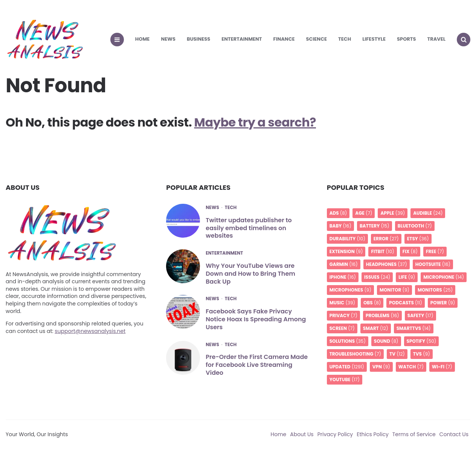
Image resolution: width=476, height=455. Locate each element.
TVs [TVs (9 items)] (422, 354)
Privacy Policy (335, 434)
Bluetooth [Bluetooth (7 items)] (415, 226)
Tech (345, 39)
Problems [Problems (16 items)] (382, 315)
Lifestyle (374, 39)
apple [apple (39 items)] (393, 213)
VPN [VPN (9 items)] (381, 367)
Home (143, 39)
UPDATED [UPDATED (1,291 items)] (347, 367)
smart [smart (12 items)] (376, 328)
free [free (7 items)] (435, 251)
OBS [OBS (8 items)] (372, 303)
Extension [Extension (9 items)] (346, 251)
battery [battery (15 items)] (375, 226)
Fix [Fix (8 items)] (410, 251)
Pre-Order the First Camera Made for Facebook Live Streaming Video (257, 365)
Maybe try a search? (255, 122)
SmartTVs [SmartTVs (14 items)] (414, 328)
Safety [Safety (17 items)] (420, 315)
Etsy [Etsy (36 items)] (418, 239)
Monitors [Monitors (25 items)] (435, 290)
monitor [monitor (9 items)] (394, 290)
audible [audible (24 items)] (428, 213)
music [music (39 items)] (342, 303)
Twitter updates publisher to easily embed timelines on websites (249, 228)
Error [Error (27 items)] (386, 239)
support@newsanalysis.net (90, 331)
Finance (284, 39)
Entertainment (242, 39)
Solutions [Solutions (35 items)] (348, 341)
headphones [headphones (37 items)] (387, 264)
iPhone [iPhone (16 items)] (343, 277)
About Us (302, 434)
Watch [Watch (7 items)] (411, 367)
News (168, 39)
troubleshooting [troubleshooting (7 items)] (355, 354)
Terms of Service (414, 434)
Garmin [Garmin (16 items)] (344, 264)
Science (317, 39)
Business (198, 39)
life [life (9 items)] (407, 277)
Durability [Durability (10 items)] (347, 239)
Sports (406, 39)
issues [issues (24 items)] (377, 277)
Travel (436, 39)
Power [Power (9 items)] (443, 303)
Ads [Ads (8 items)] (338, 213)
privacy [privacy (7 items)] (343, 315)
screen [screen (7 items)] (342, 328)
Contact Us (454, 434)
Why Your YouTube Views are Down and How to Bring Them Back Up (250, 274)
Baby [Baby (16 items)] (340, 226)
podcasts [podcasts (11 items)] (405, 303)
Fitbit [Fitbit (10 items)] (382, 251)
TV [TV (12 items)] (397, 354)
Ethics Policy (373, 434)
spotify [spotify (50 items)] (422, 341)
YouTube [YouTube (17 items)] (345, 379)
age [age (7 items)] (364, 213)
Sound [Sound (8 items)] (386, 341)
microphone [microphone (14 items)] (444, 277)
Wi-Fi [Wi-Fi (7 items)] (442, 367)
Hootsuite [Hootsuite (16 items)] (433, 264)
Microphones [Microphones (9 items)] (350, 290)
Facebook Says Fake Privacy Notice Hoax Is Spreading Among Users (256, 319)
